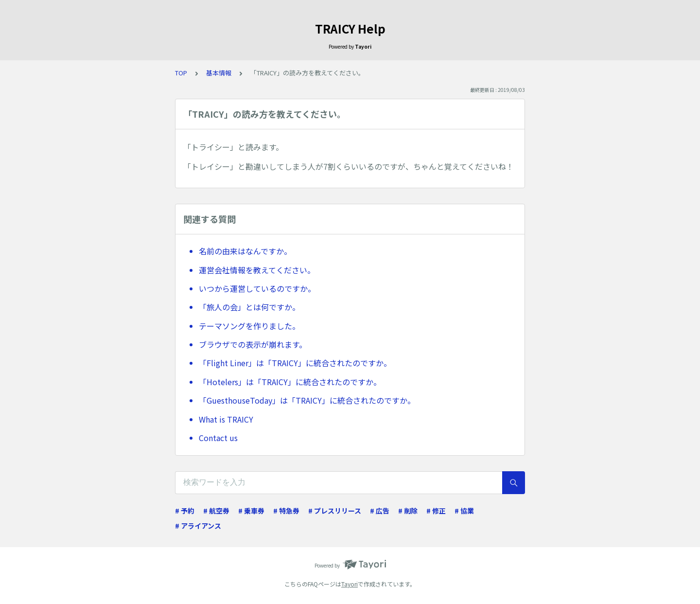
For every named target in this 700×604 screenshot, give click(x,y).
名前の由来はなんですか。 (245, 251)
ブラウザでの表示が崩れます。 (253, 344)
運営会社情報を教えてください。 (257, 270)
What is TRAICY (226, 419)
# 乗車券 (251, 511)
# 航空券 (216, 511)
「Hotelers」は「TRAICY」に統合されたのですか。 (290, 382)
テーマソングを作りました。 (249, 326)
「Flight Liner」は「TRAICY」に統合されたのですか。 (295, 363)
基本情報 (219, 73)
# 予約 (185, 511)
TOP (181, 73)
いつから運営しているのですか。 (257, 288)
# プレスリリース (335, 511)
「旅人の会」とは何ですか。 (249, 307)
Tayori (350, 584)
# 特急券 (286, 511)
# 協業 (464, 511)
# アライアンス (198, 526)
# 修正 (436, 511)
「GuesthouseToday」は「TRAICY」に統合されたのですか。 (307, 400)
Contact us (218, 438)
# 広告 (380, 511)
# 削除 (408, 511)
